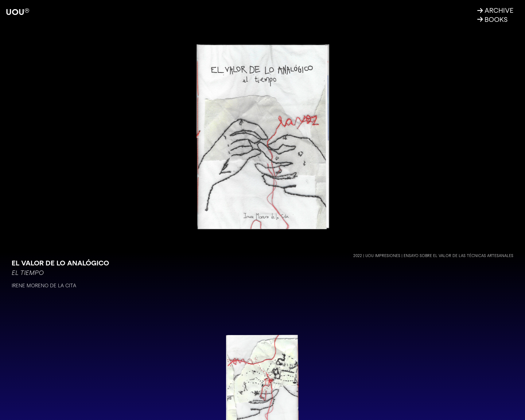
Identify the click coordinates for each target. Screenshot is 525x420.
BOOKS (492, 19)
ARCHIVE (495, 10)
